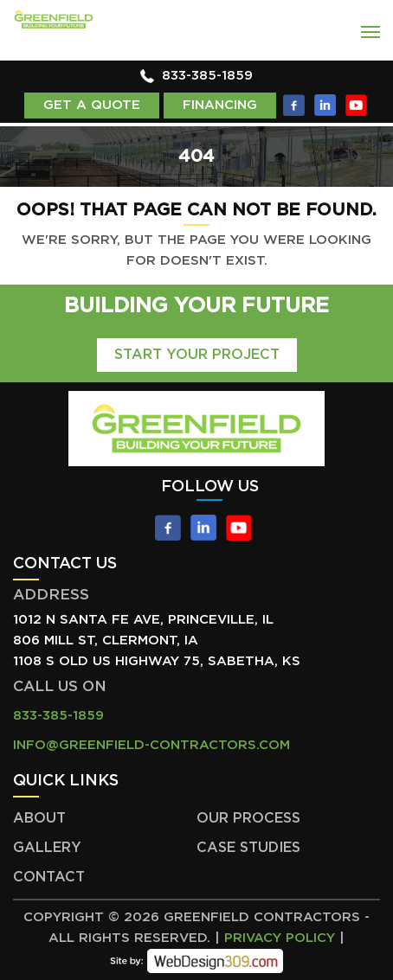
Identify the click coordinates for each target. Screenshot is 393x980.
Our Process (248, 818)
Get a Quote (92, 105)
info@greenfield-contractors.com (151, 745)
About (39, 818)
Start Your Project (197, 355)
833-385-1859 (207, 76)
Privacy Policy (280, 938)
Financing (220, 105)
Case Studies (248, 848)
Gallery (47, 848)
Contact (49, 877)
